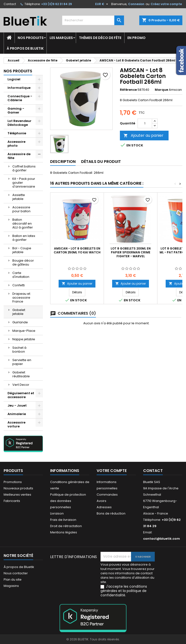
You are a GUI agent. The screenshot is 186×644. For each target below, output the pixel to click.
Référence (128, 90)
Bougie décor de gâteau (23, 262)
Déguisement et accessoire (21, 395)
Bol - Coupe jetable (22, 250)
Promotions (13, 482)
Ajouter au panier (143, 135)
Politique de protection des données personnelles (68, 501)
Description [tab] (63, 162)
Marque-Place (24, 331)
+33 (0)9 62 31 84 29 (57, 4)
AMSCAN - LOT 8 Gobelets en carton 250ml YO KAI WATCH (77, 250)
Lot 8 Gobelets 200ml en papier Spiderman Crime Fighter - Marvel (131, 252)
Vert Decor (21, 385)
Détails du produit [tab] (101, 162)
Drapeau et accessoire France (21, 298)
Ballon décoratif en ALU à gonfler (23, 224)
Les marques (61, 38)
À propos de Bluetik (25, 48)
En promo (136, 38)
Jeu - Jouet (17, 405)
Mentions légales (64, 532)
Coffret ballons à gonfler (24, 168)
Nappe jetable (24, 339)
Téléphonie (17, 133)
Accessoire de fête (19, 156)
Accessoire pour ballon (21, 209)
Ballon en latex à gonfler (24, 238)
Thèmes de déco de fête (100, 38)
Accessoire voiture (16, 424)
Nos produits (31, 38)
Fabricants (12, 501)
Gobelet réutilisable (21, 374)
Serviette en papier (22, 362)
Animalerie (17, 414)
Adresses (104, 507)
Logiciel (14, 79)
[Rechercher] (93, 20)
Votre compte (112, 471)
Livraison (57, 513)
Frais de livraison (63, 520)
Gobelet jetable (19, 312)
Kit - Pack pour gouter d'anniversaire (24, 183)
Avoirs (101, 501)
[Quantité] (145, 123)
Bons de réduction (111, 513)
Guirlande (20, 322)
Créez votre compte (166, 4)
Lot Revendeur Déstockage (19, 123)
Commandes (107, 495)
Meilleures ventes (17, 495)
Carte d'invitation (21, 275)
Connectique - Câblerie (20, 98)
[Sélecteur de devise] (102, 4)
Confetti (19, 285)
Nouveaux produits (18, 488)
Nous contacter (16, 573)
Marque (161, 90)
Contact (10, 4)
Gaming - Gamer (16, 110)
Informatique (19, 88)
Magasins (11, 586)
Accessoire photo (16, 144)
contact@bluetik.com (162, 539)
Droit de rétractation (66, 526)
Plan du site (13, 580)
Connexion (136, 4)
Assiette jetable (19, 197)
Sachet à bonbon (19, 350)
